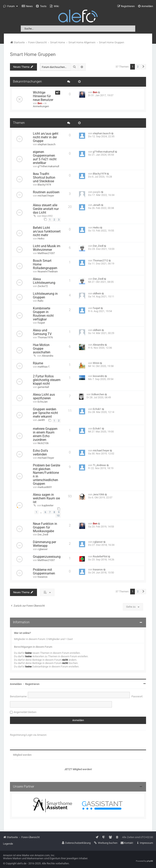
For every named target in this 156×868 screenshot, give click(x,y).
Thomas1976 (45, 337)
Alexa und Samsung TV (42, 332)
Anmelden (16, 684)
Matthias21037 (46, 253)
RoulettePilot (100, 556)
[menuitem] (27, 6)
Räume (38, 363)
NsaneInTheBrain (48, 271)
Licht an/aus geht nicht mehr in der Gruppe (46, 137)
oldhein (97, 293)
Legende (8, 844)
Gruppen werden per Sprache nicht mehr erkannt (45, 413)
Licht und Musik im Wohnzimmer (47, 248)
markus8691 (45, 487)
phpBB (150, 861)
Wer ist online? (22, 633)
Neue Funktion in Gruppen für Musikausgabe (45, 527)
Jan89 (41, 420)
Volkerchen (98, 394)
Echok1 (97, 409)
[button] (143, 67)
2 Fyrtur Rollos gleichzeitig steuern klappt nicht (47, 380)
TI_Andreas (99, 465)
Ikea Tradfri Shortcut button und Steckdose (44, 178)
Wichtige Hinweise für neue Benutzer (43, 96)
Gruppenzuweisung (47, 557)
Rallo (40, 301)
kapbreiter (48, 505)
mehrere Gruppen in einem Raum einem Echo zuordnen (45, 434)
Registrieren (32, 684)
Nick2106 (43, 443)
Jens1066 (99, 494)
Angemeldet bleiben (25, 712)
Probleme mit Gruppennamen (44, 572)
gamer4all (43, 387)
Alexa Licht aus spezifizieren (44, 396)
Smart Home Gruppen (33, 54)
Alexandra (48, 356)
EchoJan (43, 402)
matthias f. (44, 367)
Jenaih (97, 205)
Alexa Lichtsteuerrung (44, 281)
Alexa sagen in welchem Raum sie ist (46, 498)
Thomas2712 (100, 260)
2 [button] (138, 67)
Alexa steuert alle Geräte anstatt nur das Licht (46, 209)
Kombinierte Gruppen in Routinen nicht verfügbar (43, 314)
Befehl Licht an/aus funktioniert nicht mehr (47, 231)
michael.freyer (46, 196)
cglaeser (43, 549)
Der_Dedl (98, 246)
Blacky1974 (44, 185)
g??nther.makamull (48, 166)
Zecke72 (43, 286)
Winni (96, 363)
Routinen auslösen (46, 192)
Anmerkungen (41, 106)
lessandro (99, 376)
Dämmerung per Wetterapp (44, 544)
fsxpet (41, 323)
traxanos (43, 577)
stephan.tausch (47, 144)
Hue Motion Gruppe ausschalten (42, 349)
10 (58, 516)
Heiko (41, 239)
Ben (40, 103)
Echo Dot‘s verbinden (40, 453)
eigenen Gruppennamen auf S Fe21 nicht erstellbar (45, 157)
